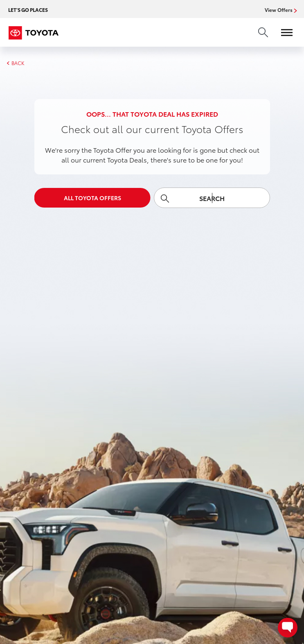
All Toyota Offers (92, 198)
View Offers (279, 10)
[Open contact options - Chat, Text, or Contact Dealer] (288, 628)
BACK (15, 63)
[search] (263, 32)
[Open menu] (283, 32)
